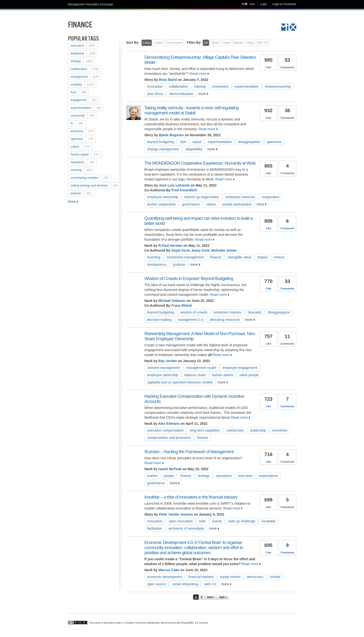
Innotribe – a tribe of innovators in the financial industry (191, 497)
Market (152, 476)
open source (157, 584)
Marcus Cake (169, 570)
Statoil (197, 142)
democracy (255, 577)
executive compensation (165, 430)
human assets (223, 375)
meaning (82, 170)
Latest (158, 43)
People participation (237, 204)
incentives (280, 430)
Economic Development (165, 577)
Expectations (268, 476)
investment (220, 86)
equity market (230, 577)
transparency (157, 264)
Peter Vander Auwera (176, 514)
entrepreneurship (278, 86)
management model (201, 368)
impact (262, 257)
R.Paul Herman (170, 246)
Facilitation (155, 528)
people (169, 476)
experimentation (87, 108)
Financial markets (201, 577)
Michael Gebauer (172, 301)
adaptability (194, 149)
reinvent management (164, 368)
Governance (191, 204)
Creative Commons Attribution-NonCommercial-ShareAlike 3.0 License (166, 623)
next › (211, 597)
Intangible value (239, 257)
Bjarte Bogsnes (171, 135)
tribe (202, 521)
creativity (83, 85)
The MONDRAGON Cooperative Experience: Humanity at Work (200, 163)
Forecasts (255, 312)
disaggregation (249, 142)
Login (263, 4)
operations (84, 162)
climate (275, 577)
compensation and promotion (169, 438)
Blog (250, 43)
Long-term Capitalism (205, 430)
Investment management (185, 257)
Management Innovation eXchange (91, 4)
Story (215, 43)
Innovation (84, 46)
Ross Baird (168, 80)
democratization (182, 94)
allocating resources (225, 320)
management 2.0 (191, 320)
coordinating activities (91, 178)
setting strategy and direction (95, 186)
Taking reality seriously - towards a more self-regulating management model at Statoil (192, 110)
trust (80, 92)
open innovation (181, 521)
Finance (216, 257)
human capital (86, 154)
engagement (85, 100)
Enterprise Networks (240, 197)
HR (78, 123)
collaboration (86, 69)
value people (249, 375)
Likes (147, 43)
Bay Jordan (168, 361)
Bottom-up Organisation (202, 197)
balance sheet (195, 375)
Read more (198, 74)
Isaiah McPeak (170, 469)
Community (84, 116)
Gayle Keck (181, 250)
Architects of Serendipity (186, 528)
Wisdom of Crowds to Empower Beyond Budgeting (189, 279)
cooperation (270, 197)
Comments (174, 43)
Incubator (269, 521)
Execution (245, 476)
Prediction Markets (228, 312)
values (211, 204)
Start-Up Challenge (242, 521)
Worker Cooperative (161, 204)
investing (154, 257)
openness (83, 139)
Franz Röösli (182, 306)
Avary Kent (200, 250)
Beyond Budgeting (161, 142)
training (200, 86)
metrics (279, 257)
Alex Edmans (169, 424)
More (72, 202)
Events (217, 521)
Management (86, 77)
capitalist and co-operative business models (180, 382)
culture (81, 147)
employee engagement (240, 368)
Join (252, 4)
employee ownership (163, 197)
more (202, 94)
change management (163, 149)
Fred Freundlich (184, 190)
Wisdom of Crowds (194, 312)
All (206, 43)
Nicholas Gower (224, 250)
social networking (185, 584)
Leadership (84, 53)
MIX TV (263, 43)
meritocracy (235, 430)
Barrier (239, 43)
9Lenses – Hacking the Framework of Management (189, 452)
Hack (226, 43)
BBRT (183, 142)
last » (223, 597)
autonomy (83, 131)
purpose (82, 193)
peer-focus (155, 94)
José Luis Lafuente (174, 185)
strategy (83, 61)
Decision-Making (159, 320)
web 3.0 (210, 584)
